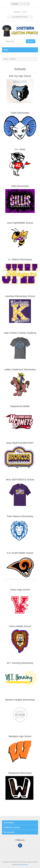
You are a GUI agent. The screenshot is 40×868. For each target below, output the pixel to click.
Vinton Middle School (20, 626)
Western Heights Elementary (20, 700)
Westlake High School (20, 736)
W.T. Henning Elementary (20, 663)
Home (6, 59)
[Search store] (15, 41)
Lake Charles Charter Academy (20, 333)
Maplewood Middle (20, 406)
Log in (24, 12)
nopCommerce (24, 865)
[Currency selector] (20, 4)
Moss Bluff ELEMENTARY (20, 443)
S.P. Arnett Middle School (20, 553)
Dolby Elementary (20, 113)
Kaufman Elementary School (20, 296)
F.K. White (20, 149)
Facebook (20, 845)
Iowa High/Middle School (20, 223)
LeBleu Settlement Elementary (20, 369)
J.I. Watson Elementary (20, 259)
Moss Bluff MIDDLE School (20, 480)
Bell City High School (20, 76)
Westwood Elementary (20, 773)
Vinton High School (20, 590)
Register (17, 12)
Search (31, 41)
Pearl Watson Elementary (20, 516)
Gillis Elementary (20, 186)
